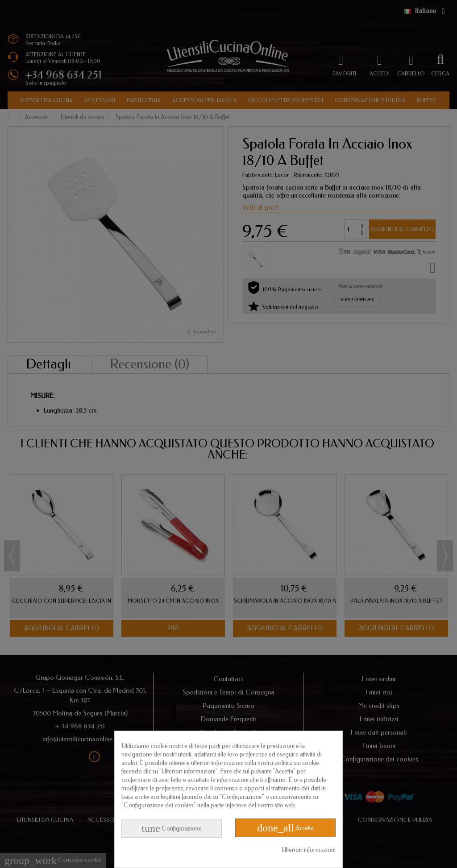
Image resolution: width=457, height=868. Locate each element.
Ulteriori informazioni (309, 850)
